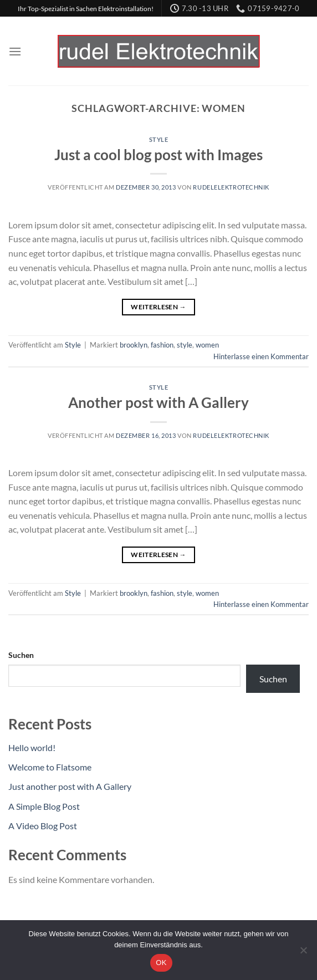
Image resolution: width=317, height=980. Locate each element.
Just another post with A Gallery (70, 786)
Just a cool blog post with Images (158, 155)
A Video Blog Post (43, 826)
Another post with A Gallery (158, 402)
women (207, 345)
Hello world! (32, 747)
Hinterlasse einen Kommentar (261, 356)
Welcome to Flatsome (50, 767)
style (185, 345)
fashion (162, 345)
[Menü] (15, 51)
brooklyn (134, 345)
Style (159, 139)
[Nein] (303, 953)
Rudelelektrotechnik (231, 187)
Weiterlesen (158, 307)
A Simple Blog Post (44, 806)
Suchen (21, 655)
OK (161, 963)
